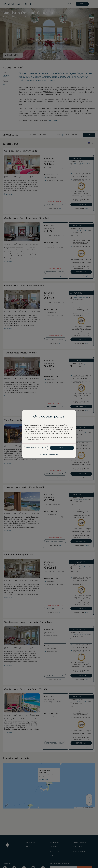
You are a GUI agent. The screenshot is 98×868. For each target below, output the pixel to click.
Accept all (62, 448)
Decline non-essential (36, 448)
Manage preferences (49, 455)
